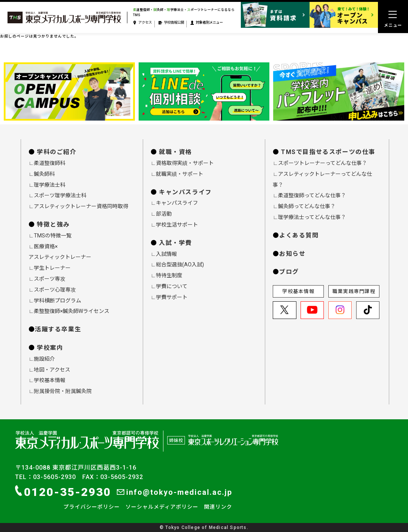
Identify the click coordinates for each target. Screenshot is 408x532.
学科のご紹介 (57, 152)
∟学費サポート (169, 297)
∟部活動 (161, 214)
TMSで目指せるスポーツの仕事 (328, 152)
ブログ (289, 272)
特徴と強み (53, 224)
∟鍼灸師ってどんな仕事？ (304, 206)
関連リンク (218, 507)
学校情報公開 (171, 23)
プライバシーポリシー (92, 507)
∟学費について (169, 286)
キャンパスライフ (185, 192)
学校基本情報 (298, 291)
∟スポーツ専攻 (47, 279)
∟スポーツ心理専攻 (52, 290)
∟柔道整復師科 (47, 163)
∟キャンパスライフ (174, 203)
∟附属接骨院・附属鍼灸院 (60, 391)
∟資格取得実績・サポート (182, 163)
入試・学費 (175, 243)
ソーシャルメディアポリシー (162, 507)
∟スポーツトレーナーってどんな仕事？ (320, 163)
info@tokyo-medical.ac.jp (175, 492)
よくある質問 (299, 235)
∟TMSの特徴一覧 (50, 236)
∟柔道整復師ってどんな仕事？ (309, 195)
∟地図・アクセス (49, 370)
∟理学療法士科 (47, 185)
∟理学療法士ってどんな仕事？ (309, 217)
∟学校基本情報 (47, 380)
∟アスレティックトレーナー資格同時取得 (78, 206)
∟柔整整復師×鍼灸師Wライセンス (69, 311)
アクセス (142, 23)
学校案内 (50, 348)
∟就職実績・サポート (177, 174)
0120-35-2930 (63, 492)
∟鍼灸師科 (42, 174)
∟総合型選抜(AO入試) (177, 264)
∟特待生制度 (166, 275)
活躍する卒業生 (58, 329)
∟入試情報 (164, 254)
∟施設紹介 (42, 359)
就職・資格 (175, 152)
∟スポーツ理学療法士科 (57, 195)
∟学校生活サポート (174, 225)
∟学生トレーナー (50, 268)
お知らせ (292, 254)
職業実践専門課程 (354, 291)
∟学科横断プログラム (55, 301)
